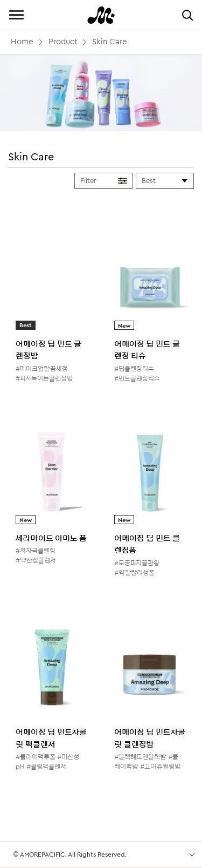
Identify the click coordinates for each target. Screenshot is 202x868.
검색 (187, 15)
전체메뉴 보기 (16, 15)
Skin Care (110, 42)
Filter (88, 181)
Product (63, 42)
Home (22, 42)
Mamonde (101, 15)
